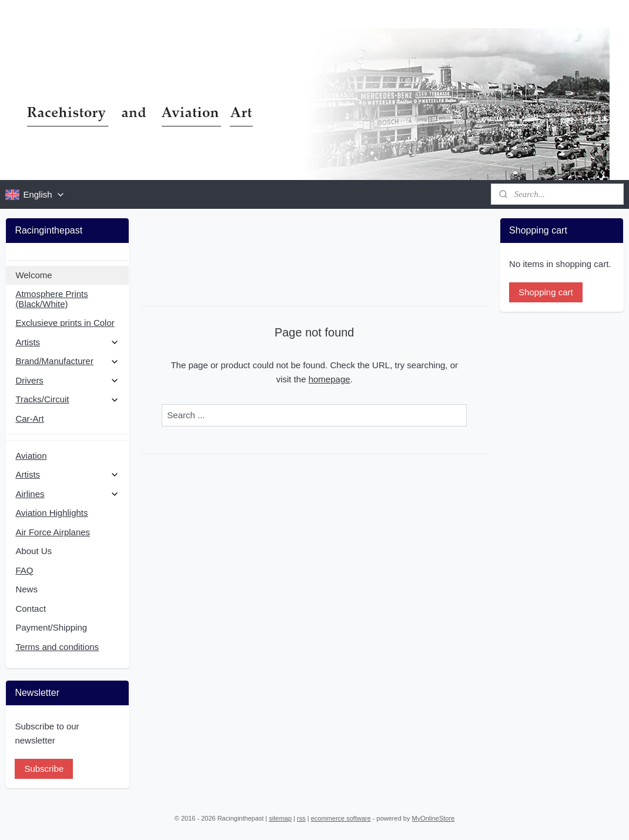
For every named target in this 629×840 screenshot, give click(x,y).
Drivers (67, 380)
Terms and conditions (57, 647)
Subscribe (44, 769)
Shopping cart (546, 292)
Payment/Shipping (51, 627)
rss (301, 818)
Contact (31, 609)
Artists (67, 342)
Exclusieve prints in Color (65, 323)
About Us (34, 551)
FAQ (24, 570)
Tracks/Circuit (67, 399)
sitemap (281, 818)
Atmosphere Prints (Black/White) (51, 299)
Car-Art (29, 419)
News (26, 589)
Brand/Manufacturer (67, 361)
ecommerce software (341, 818)
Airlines (67, 494)
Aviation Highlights (51, 513)
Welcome (34, 275)
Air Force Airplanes (53, 532)
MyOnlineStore (434, 818)
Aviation (31, 456)
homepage (329, 379)
